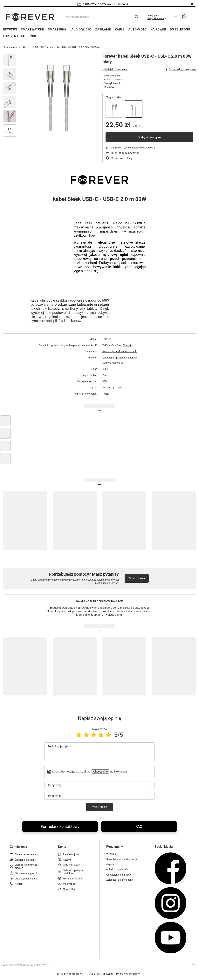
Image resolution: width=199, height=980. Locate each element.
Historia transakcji (73, 879)
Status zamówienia (25, 854)
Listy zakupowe (155, 18)
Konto (62, 847)
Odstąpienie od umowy (119, 875)
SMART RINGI (58, 29)
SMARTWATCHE (32, 29)
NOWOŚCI (10, 29)
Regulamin (112, 864)
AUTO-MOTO (137, 29)
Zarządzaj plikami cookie (120, 880)
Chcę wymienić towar (27, 879)
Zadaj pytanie (137, 578)
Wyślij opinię (100, 807)
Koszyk (67, 860)
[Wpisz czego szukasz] (102, 17)
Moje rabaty (69, 884)
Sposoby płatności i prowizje (122, 859)
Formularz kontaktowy (60, 826)
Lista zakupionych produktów (73, 872)
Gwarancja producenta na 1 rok (120, 351)
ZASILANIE (103, 29)
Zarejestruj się (71, 854)
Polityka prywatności (118, 869)
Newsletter (69, 889)
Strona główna (11, 47)
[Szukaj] (137, 17)
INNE (33, 36)
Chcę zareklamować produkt (26, 866)
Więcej (127, 345)
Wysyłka (111, 854)
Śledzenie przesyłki (25, 860)
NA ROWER (158, 29)
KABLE (120, 29)
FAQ (139, 826)
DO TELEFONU (180, 29)
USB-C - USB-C (39, 47)
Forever (106, 339)
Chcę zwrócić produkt (27, 873)
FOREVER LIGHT (14, 36)
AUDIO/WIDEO (81, 29)
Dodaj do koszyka (149, 137)
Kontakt (19, 884)
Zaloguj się (153, 15)
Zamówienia (19, 847)
